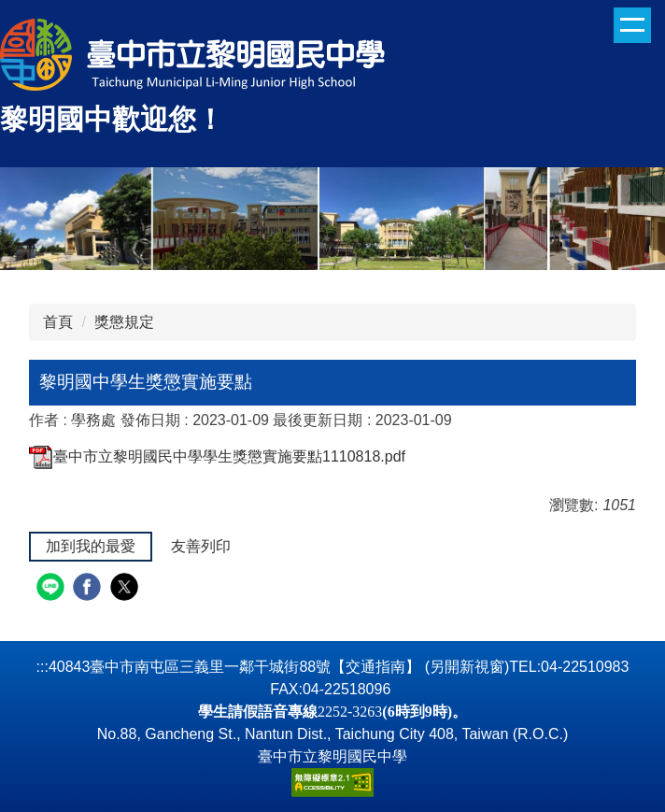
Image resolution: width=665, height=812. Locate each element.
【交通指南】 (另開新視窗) (420, 667)
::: (42, 667)
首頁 (58, 322)
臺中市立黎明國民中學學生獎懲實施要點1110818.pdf (217, 456)
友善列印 (201, 546)
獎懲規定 (124, 322)
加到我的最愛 (91, 546)
